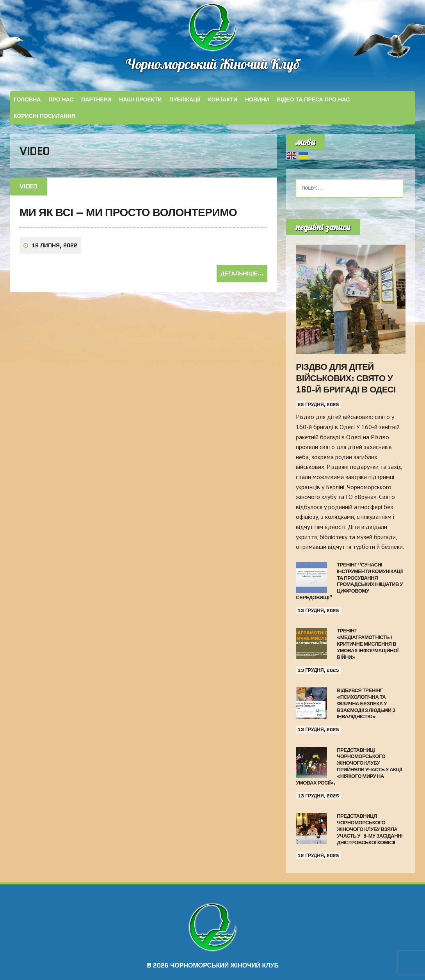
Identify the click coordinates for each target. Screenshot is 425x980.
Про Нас (61, 99)
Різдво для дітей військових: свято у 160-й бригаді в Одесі (346, 378)
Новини (257, 99)
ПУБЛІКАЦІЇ (185, 99)
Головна (27, 99)
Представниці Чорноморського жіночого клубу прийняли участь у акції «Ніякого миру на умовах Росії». (349, 766)
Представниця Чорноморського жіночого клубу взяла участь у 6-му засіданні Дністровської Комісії (370, 829)
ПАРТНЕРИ (96, 99)
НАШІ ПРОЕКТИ (140, 99)
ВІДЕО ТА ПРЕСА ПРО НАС (313, 99)
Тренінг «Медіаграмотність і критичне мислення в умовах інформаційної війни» (368, 644)
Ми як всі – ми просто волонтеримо (128, 212)
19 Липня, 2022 (55, 245)
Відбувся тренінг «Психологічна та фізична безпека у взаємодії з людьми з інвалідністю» (366, 704)
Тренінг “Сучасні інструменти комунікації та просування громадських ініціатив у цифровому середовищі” (349, 581)
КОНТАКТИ (223, 99)
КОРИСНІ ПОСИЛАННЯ (44, 116)
